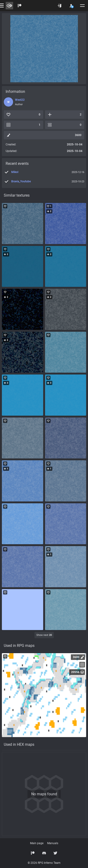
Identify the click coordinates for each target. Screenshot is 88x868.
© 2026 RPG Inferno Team (44, 863)
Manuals (53, 843)
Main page (37, 843)
